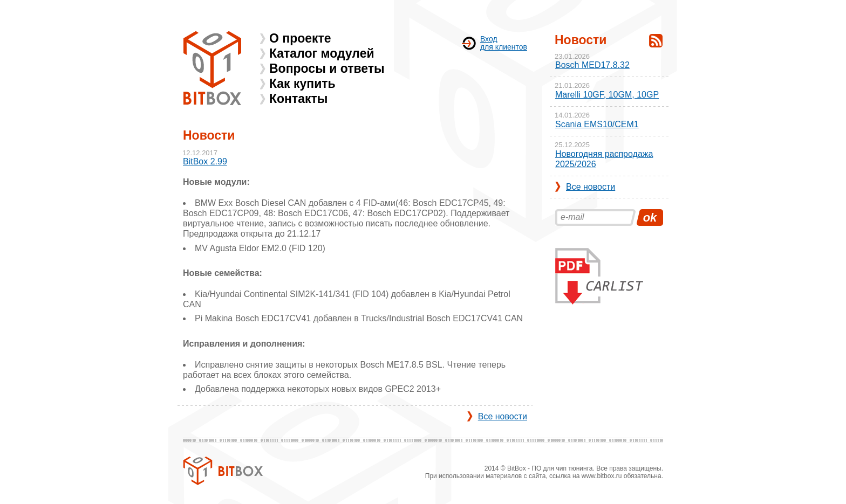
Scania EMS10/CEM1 (597, 124)
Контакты (298, 99)
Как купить (302, 84)
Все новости (503, 416)
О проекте (300, 38)
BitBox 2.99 (205, 161)
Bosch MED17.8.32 (592, 65)
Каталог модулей (322, 53)
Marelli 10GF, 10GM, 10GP (607, 95)
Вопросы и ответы (327, 68)
